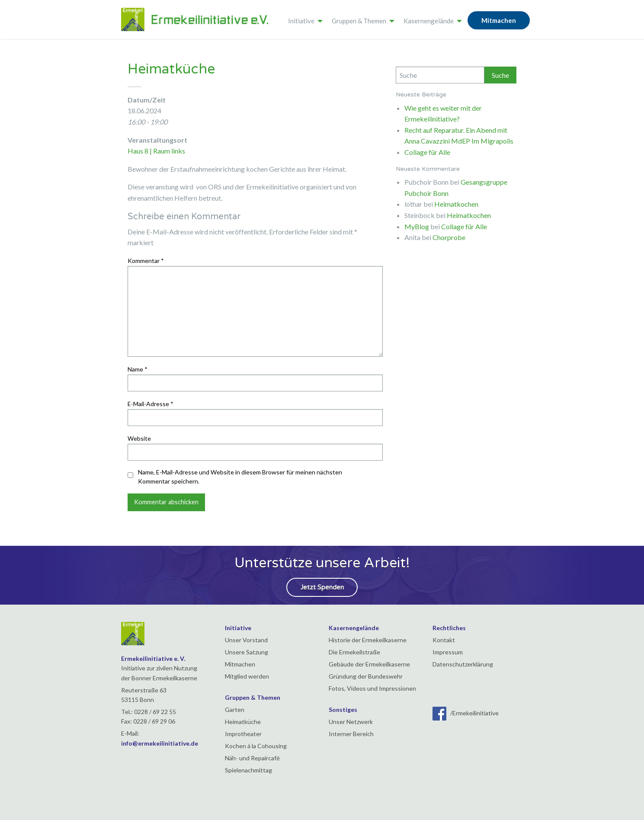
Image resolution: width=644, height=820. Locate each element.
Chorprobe (449, 237)
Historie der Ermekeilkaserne (368, 640)
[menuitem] (303, 19)
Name (138, 369)
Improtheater (243, 734)
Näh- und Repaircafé (252, 758)
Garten (235, 709)
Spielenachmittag (248, 770)
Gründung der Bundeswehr (366, 676)
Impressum (448, 652)
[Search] (440, 75)
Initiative (301, 21)
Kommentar (146, 261)
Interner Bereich (351, 734)
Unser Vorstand (246, 640)
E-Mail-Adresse (151, 404)
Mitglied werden (247, 676)
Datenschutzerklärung (463, 664)
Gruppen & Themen (359, 21)
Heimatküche (243, 722)
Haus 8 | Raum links (156, 151)
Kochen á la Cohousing (256, 746)
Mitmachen (499, 20)
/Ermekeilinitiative (466, 713)
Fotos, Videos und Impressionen (372, 688)
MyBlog (417, 226)
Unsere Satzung (247, 652)
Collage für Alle (427, 152)
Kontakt (444, 640)
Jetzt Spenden (322, 587)
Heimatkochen (456, 204)
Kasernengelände (429, 21)
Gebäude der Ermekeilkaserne (369, 664)
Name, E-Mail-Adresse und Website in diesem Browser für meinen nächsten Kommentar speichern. (240, 477)
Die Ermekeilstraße (354, 652)
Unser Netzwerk (351, 722)
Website (139, 438)
